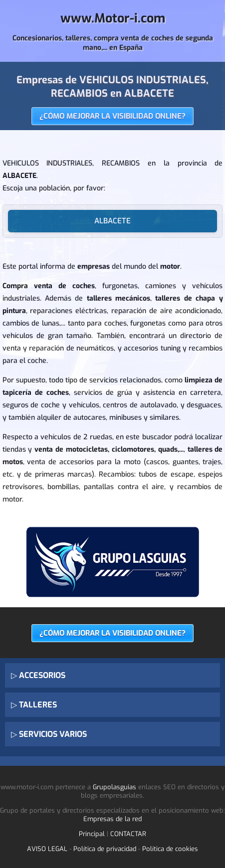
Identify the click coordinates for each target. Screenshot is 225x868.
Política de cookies (170, 849)
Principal (92, 834)
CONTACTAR (128, 834)
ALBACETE (112, 221)
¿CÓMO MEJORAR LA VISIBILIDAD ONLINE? (112, 116)
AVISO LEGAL (47, 849)
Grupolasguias (114, 787)
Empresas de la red (112, 819)
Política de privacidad (105, 849)
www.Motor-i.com (113, 18)
